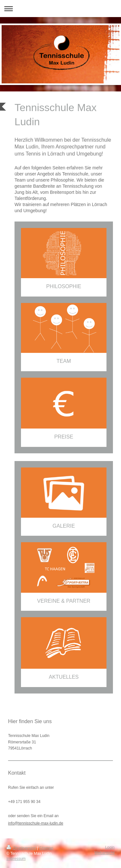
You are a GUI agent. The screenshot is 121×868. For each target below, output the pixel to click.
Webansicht (105, 853)
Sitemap (46, 848)
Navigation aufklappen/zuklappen (60, 9)
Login (110, 847)
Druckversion (22, 848)
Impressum (16, 859)
